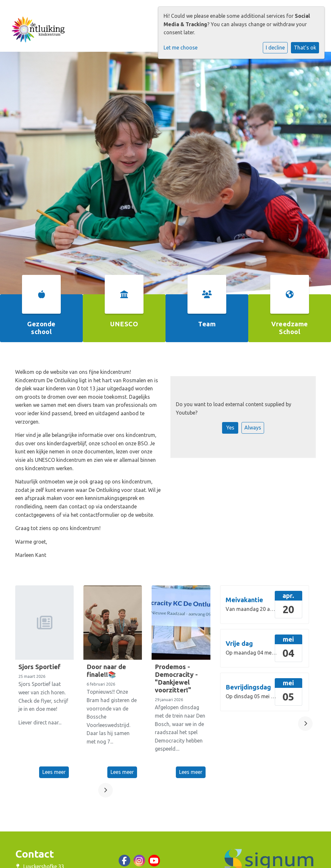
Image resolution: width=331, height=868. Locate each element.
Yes (230, 428)
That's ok (305, 48)
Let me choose (181, 48)
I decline (275, 48)
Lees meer (54, 772)
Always (253, 428)
